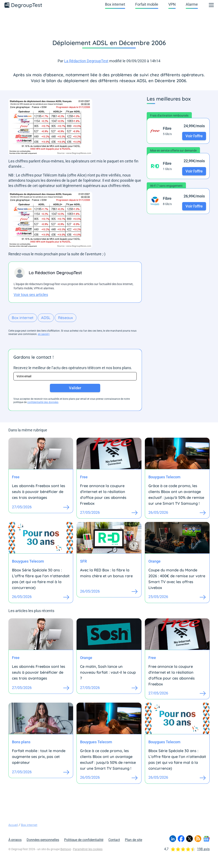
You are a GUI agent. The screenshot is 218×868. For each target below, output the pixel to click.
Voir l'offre (194, 136)
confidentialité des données (43, 402)
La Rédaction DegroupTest (86, 61)
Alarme (192, 4)
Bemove (66, 849)
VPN (172, 4)
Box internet (115, 4)
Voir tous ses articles (31, 295)
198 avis (203, 849)
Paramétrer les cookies (88, 849)
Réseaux (66, 318)
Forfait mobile (147, 4)
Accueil (13, 825)
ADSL (46, 318)
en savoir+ (44, 334)
